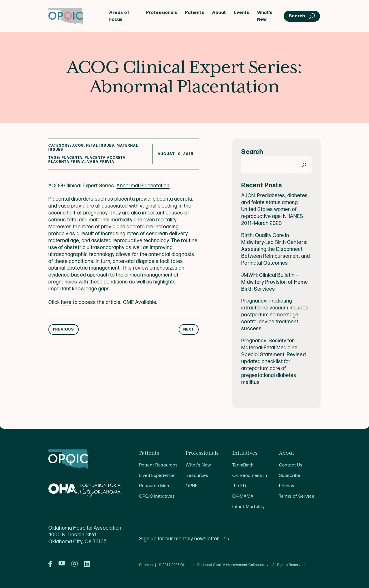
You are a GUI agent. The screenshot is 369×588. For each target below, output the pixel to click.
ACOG (78, 146)
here (66, 302)
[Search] (304, 165)
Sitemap (146, 565)
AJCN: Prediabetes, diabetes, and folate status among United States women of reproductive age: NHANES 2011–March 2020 (275, 209)
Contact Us (291, 465)
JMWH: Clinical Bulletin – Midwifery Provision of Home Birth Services (274, 282)
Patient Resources (159, 465)
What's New (198, 465)
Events (242, 13)
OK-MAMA (243, 496)
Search (252, 152)
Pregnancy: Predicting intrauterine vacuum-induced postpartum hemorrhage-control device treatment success (275, 315)
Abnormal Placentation (143, 186)
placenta (72, 158)
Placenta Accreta (105, 158)
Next (189, 329)
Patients (195, 13)
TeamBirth (243, 465)
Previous (64, 329)
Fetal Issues (100, 146)
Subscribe (290, 476)
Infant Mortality (248, 507)
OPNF (191, 486)
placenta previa (67, 162)
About (219, 13)
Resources (197, 476)
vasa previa (101, 162)
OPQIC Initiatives (157, 496)
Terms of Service (297, 496)
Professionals (162, 13)
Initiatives (245, 453)
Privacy (287, 486)
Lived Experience (157, 476)
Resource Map (154, 486)
